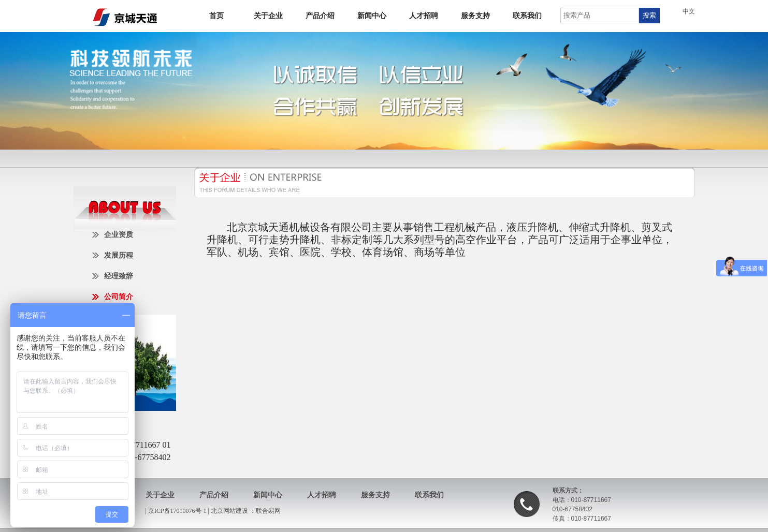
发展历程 (119, 255)
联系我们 (527, 16)
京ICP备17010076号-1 (178, 511)
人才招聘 (424, 16)
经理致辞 (119, 276)
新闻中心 (372, 16)
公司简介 (119, 297)
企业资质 (119, 235)
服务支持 (475, 16)
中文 (689, 11)
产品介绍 (320, 16)
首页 (216, 16)
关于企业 (268, 16)
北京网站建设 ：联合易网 (246, 511)
